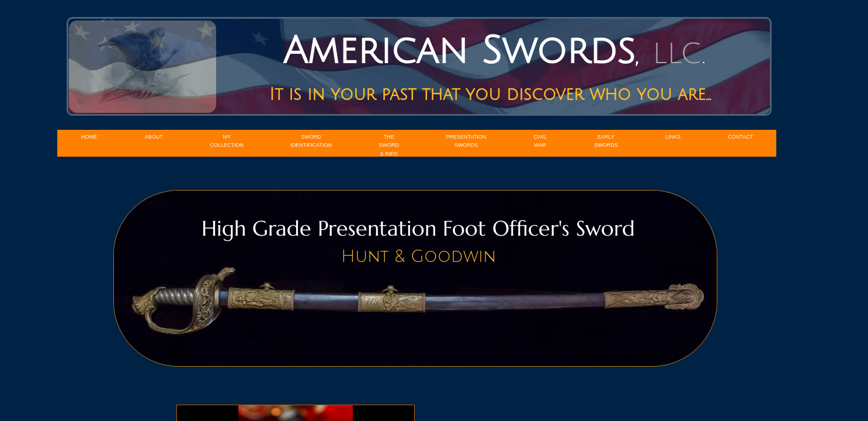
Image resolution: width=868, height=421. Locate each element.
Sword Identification (311, 141)
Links (673, 137)
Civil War (540, 141)
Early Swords (606, 141)
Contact (740, 137)
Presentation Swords (466, 141)
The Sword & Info (389, 145)
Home (89, 137)
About (154, 137)
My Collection (227, 141)
